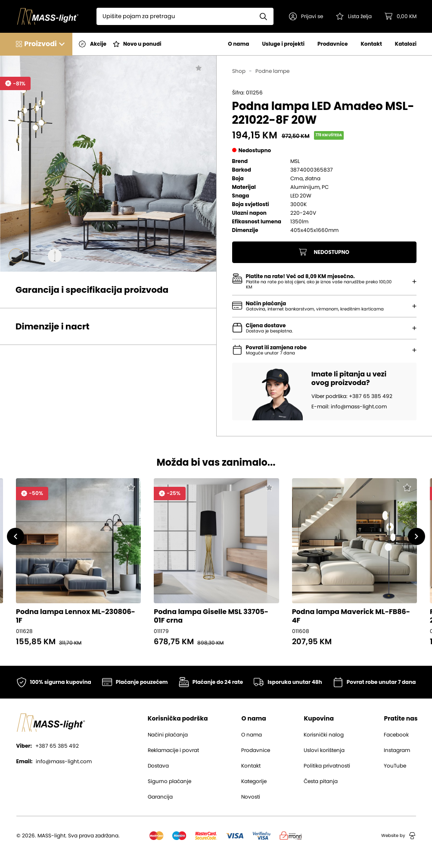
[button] (306, 16)
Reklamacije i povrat (173, 750)
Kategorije (254, 781)
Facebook (396, 735)
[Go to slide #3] (55, 256)
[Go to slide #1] (16, 256)
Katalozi (406, 44)
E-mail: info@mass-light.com (349, 407)
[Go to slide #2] (35, 256)
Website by (398, 836)
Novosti (251, 797)
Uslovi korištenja (324, 750)
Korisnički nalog (324, 735)
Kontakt (371, 44)
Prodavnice (333, 44)
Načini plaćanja (168, 735)
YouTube (395, 766)
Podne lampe (272, 71)
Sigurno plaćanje (169, 781)
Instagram (397, 750)
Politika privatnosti (327, 766)
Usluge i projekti (283, 44)
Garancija (160, 797)
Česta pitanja (321, 781)
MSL (295, 161)
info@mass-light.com (54, 761)
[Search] (175, 16)
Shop (239, 71)
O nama (238, 44)
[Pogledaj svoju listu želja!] (354, 16)
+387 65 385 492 (48, 746)
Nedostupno (324, 252)
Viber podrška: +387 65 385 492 (352, 396)
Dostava (158, 766)
